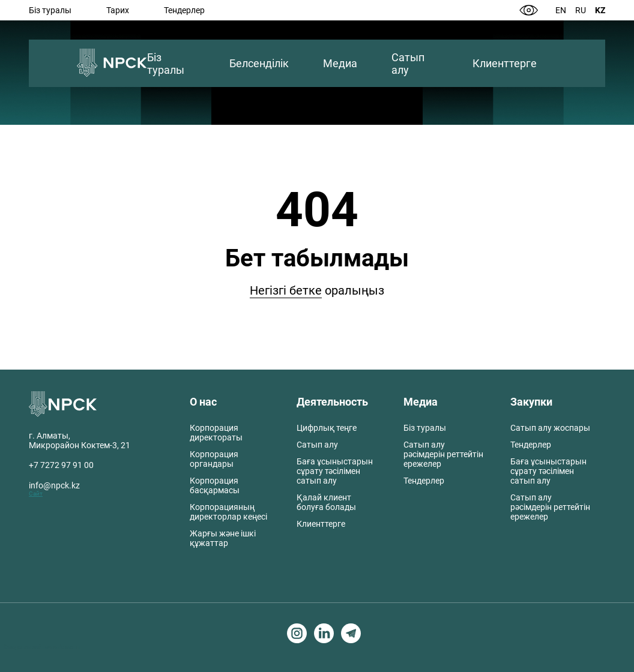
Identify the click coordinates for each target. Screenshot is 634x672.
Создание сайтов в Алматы (42, 646)
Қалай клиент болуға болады (326, 502)
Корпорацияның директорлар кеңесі (228, 512)
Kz (600, 10)
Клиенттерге (505, 63)
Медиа (340, 63)
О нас (203, 402)
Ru (581, 10)
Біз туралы (50, 10)
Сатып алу (408, 64)
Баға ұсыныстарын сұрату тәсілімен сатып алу (335, 471)
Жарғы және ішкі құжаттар (223, 538)
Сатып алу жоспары (550, 428)
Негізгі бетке (286, 290)
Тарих (118, 10)
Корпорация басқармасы (215, 485)
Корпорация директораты (216, 433)
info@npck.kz (54, 485)
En (561, 10)
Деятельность (332, 402)
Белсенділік (259, 63)
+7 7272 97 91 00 (61, 465)
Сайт (36, 493)
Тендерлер (184, 10)
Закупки (531, 402)
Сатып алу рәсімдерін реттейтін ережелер (443, 454)
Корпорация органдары (214, 459)
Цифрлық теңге (327, 428)
